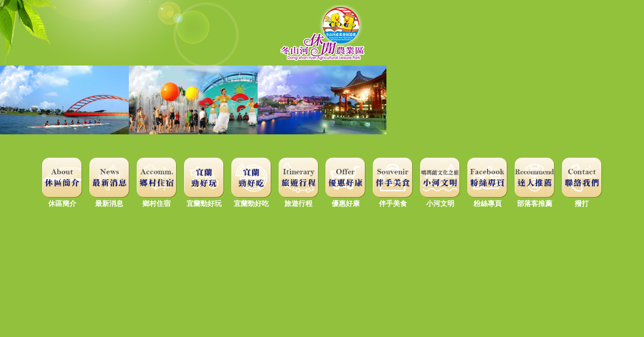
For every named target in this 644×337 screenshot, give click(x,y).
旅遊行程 (299, 199)
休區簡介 (62, 199)
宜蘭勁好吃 (251, 199)
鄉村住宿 (157, 199)
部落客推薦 (535, 199)
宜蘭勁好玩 (204, 199)
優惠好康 (345, 199)
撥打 (582, 199)
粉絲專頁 (487, 199)
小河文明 (440, 199)
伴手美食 (393, 199)
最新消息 (109, 199)
